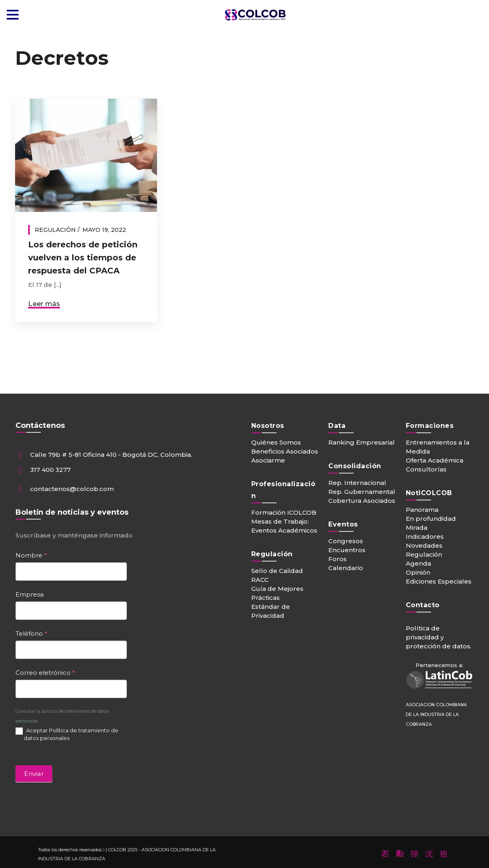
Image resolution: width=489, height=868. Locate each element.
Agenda (418, 563)
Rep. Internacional (357, 483)
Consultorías (426, 469)
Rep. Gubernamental (362, 492)
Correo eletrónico (45, 673)
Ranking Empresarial (362, 442)
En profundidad (431, 519)
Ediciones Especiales (439, 581)
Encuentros (347, 550)
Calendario (346, 568)
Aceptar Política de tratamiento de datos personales (67, 734)
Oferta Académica (435, 460)
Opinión (418, 572)
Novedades (424, 545)
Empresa (30, 594)
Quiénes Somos (276, 442)
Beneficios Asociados (285, 451)
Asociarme (268, 460)
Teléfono (31, 633)
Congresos (346, 541)
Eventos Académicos (284, 530)
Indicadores (425, 536)
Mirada (417, 528)
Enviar (34, 774)
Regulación (55, 230)
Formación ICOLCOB (284, 512)
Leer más (44, 304)
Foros (337, 559)
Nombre (31, 555)
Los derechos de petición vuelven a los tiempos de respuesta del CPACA (83, 258)
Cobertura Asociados (362, 501)
